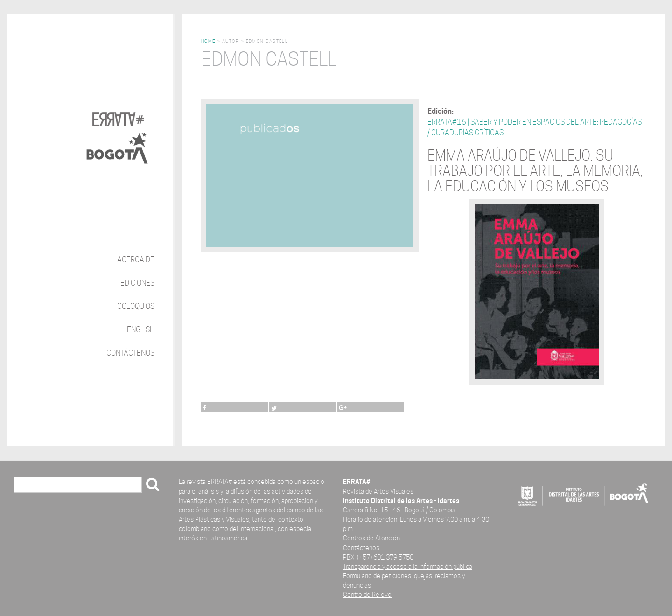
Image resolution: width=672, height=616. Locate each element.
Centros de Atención (371, 538)
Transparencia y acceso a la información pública (408, 566)
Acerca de (136, 260)
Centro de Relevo (367, 594)
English (141, 330)
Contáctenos (130, 353)
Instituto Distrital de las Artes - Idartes (401, 500)
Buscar (28, 486)
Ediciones (137, 283)
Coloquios (136, 306)
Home (208, 41)
